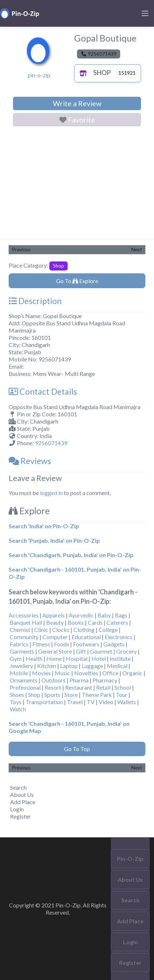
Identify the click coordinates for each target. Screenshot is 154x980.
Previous (21, 250)
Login (17, 809)
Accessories (24, 615)
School (123, 687)
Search (18, 787)
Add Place (23, 802)
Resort (53, 687)
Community (24, 637)
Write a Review (77, 103)
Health (34, 658)
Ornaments (24, 680)
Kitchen (47, 666)
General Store (55, 651)
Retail (103, 687)
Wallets (127, 702)
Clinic (41, 630)
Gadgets (114, 644)
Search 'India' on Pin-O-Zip (44, 526)
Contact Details (43, 391)
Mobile (19, 673)
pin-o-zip (39, 75)
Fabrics (19, 644)
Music (62, 673)
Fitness (41, 644)
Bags (121, 615)
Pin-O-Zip (130, 858)
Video (106, 702)
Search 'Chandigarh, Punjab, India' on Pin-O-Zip (71, 555)
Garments (22, 651)
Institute (120, 658)
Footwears (86, 644)
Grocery (126, 651)
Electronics (119, 637)
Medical (117, 666)
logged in (51, 493)
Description (35, 301)
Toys (16, 702)
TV (91, 702)
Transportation (44, 702)
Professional (25, 687)
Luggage (92, 666)
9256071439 (51, 443)
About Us (22, 795)
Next (137, 250)
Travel (75, 702)
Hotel (99, 658)
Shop (93, 73)
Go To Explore (77, 281)
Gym (16, 658)
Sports (52, 695)
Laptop (69, 666)
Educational (86, 637)
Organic (132, 673)
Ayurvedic (81, 615)
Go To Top (77, 749)
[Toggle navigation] (145, 13)
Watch (18, 709)
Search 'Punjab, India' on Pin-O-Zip (54, 540)
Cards (95, 622)
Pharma (79, 680)
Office (110, 673)
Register (21, 816)
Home (54, 658)
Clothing (84, 630)
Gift (81, 651)
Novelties (86, 673)
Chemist (20, 630)
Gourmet (101, 651)
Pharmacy (105, 680)
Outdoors (53, 680)
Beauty (55, 622)
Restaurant (79, 687)
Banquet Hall (26, 622)
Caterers (117, 622)
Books (76, 622)
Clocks (61, 630)
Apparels (54, 615)
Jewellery (21, 666)
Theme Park (97, 695)
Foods (62, 644)
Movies (41, 673)
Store (71, 695)
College (108, 630)
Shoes (17, 695)
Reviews (30, 461)
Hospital (77, 658)
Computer (55, 637)
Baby (104, 615)
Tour (122, 695)
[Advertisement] (77, 184)
